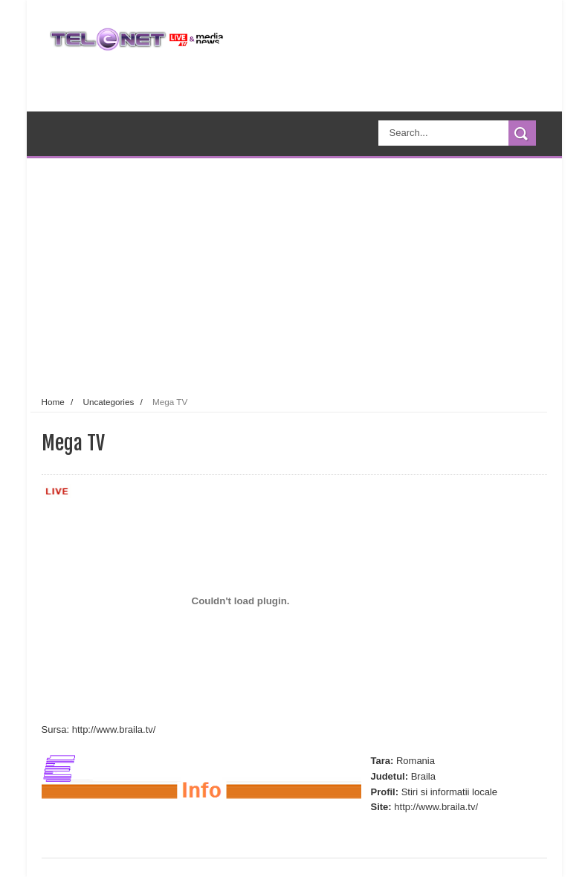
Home (53, 402)
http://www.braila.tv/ (114, 729)
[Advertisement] (319, 274)
